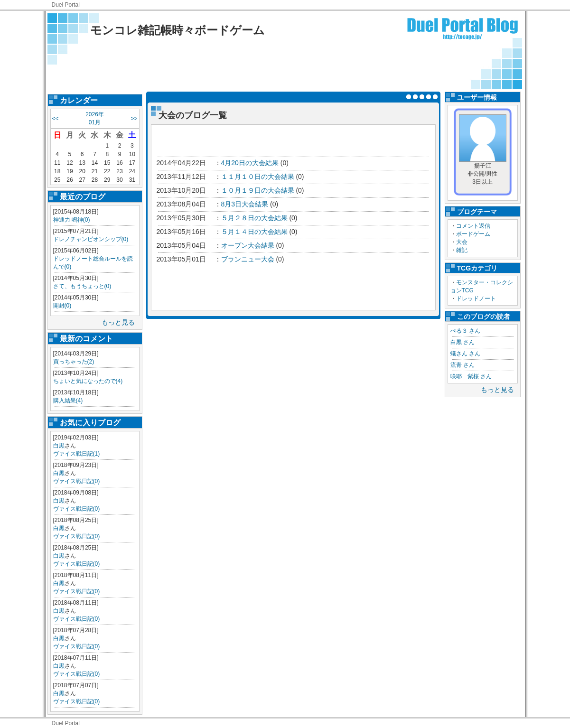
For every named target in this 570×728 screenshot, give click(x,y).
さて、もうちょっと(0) (82, 286)
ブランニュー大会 (248, 259)
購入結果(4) (68, 401)
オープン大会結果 (248, 245)
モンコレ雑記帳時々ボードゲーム (178, 30)
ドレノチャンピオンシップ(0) (91, 239)
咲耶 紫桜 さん (471, 376)
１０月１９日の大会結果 (258, 190)
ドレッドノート (476, 299)
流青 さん (463, 365)
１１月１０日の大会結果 (258, 177)
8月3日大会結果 (245, 204)
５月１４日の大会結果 (254, 232)
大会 (462, 242)
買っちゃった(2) (74, 362)
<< (56, 119)
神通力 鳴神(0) (72, 220)
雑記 (462, 250)
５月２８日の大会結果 (254, 218)
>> (134, 119)
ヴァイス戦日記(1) (77, 454)
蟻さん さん (465, 354)
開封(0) (62, 306)
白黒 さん (463, 342)
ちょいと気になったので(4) (88, 381)
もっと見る (118, 322)
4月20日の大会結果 (250, 163)
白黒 (59, 446)
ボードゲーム (473, 234)
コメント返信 (473, 226)
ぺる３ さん (465, 331)
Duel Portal (66, 5)
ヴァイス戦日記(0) (77, 481)
